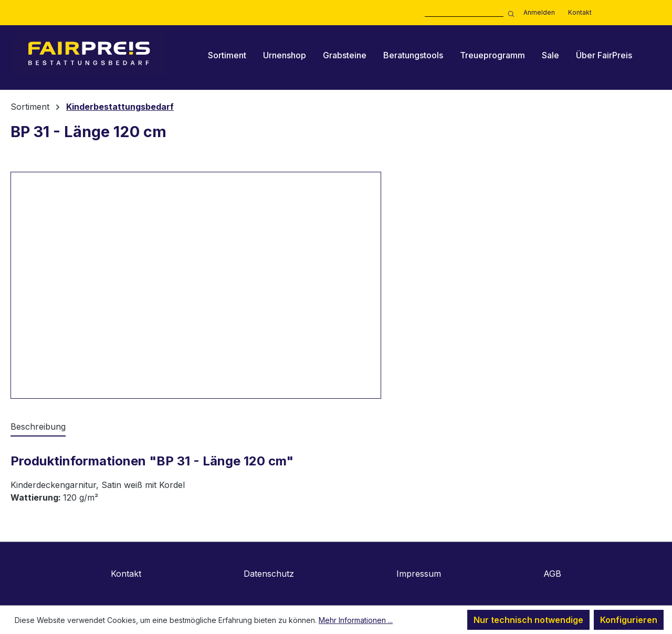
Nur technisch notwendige (528, 620)
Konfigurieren (629, 620)
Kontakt (580, 12)
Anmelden (539, 12)
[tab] (38, 427)
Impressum (419, 574)
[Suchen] (509, 13)
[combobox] (464, 13)
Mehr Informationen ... (356, 620)
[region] (196, 285)
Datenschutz (269, 574)
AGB (552, 574)
